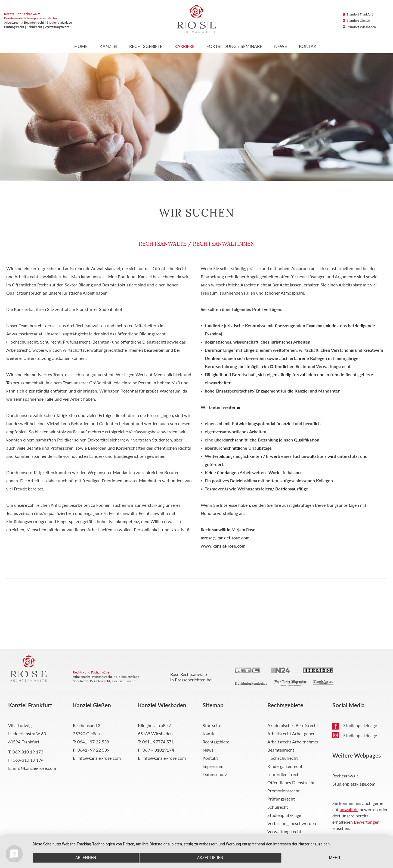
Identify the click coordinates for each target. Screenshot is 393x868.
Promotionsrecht (284, 791)
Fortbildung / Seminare (234, 47)
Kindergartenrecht (285, 766)
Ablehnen (86, 858)
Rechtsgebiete (146, 47)
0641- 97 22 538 (93, 742)
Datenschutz (215, 774)
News (281, 47)
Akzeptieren (210, 858)
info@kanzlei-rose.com (34, 768)
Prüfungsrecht (281, 799)
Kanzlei (108, 47)
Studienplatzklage (284, 815)
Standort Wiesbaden (361, 27)
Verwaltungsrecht (284, 831)
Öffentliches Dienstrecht (291, 782)
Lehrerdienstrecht (284, 774)
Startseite (212, 725)
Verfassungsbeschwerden (292, 823)
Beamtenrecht (281, 750)
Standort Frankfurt (360, 14)
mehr (335, 858)
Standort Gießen (358, 21)
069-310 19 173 (28, 752)
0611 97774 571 (158, 742)
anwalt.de (349, 809)
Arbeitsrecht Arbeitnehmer (293, 742)
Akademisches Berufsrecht (293, 725)
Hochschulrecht (283, 758)
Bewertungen (367, 822)
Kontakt (309, 47)
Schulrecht (278, 807)
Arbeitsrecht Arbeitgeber (291, 733)
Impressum (213, 766)
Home (81, 47)
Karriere (184, 47)
